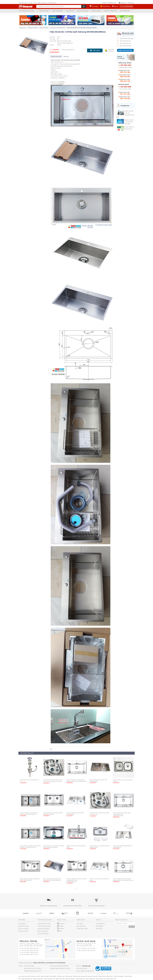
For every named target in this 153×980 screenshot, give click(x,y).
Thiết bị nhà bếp (57, 11)
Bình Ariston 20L (101, 979)
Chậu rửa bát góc (119, 976)
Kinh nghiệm (100, 926)
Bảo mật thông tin (43, 931)
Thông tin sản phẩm (56, 57)
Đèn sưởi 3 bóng (86, 976)
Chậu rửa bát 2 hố (38, 979)
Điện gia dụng (96, 11)
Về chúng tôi (22, 924)
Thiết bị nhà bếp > (34, 28)
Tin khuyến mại (100, 924)
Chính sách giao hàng (44, 926)
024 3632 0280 (87, 945)
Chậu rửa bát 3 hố (27, 979)
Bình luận (66, 57)
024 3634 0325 (38, 945)
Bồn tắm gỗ (53, 976)
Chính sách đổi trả (43, 934)
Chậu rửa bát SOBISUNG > (59, 28)
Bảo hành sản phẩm (44, 929)
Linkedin (60, 929)
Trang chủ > (23, 28)
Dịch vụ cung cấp (23, 929)
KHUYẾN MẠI (106, 6)
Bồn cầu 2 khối (26, 976)
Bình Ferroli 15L (80, 979)
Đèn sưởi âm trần (108, 976)
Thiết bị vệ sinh (44, 11)
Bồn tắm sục (61, 976)
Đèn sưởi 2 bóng (97, 976)
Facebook (61, 924)
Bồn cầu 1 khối (36, 976)
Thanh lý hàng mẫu (110, 11)
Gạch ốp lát (70, 11)
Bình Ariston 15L (111, 979)
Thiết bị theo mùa (83, 11)
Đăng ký (124, 3)
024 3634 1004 (28, 945)
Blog (59, 931)
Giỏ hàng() (95, 6)
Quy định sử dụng (24, 926)
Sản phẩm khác (125, 11)
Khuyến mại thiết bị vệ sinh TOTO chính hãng (129, 122)
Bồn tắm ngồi (45, 976)
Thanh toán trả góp (82, 929)
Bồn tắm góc (69, 976)
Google (60, 926)
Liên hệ (116, 6)
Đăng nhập (131, 3)
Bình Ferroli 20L (70, 979)
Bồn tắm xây (77, 976)
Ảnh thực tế (99, 929)
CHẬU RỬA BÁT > (45, 28)
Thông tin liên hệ (23, 931)
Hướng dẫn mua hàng (44, 924)
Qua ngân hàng (81, 926)
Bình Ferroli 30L (60, 979)
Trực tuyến (80, 924)
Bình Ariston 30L (91, 979)
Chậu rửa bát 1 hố (50, 979)
